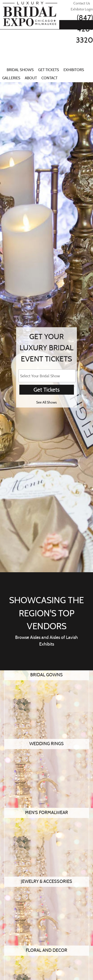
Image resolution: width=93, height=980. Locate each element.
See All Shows (46, 402)
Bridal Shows (20, 70)
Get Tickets (49, 70)
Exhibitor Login (82, 9)
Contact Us (82, 3)
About (31, 78)
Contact (49, 78)
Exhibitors (74, 70)
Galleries (11, 78)
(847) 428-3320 (84, 29)
